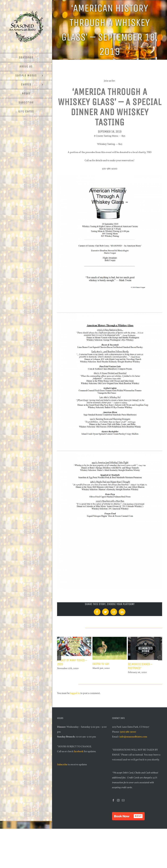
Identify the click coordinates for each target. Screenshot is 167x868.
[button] (128, 816)
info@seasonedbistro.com (133, 737)
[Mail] (123, 800)
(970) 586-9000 (128, 732)
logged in (75, 693)
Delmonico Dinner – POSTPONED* (140, 666)
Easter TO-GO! (101, 664)
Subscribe (62, 765)
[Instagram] (118, 800)
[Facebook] (113, 800)
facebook (79, 752)
